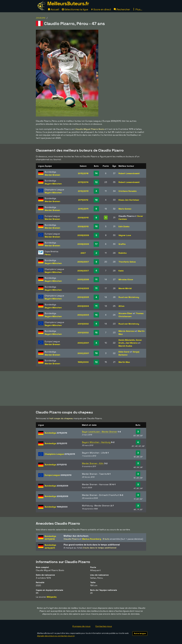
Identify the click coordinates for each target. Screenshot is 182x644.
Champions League (60, 454)
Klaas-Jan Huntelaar (129, 200)
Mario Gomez (125, 209)
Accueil (53, 9)
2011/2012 (83, 200)
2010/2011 (83, 209)
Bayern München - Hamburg (96, 442)
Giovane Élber (125, 313)
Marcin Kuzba (125, 346)
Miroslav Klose (126, 279)
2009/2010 (83, 218)
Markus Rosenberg (92, 539)
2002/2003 (83, 315)
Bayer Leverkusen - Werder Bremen (100, 432)
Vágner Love (125, 235)
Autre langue (140, 633)
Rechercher (122, 9)
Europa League (58, 475)
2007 (83, 253)
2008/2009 (83, 235)
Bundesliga (56, 433)
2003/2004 (83, 306)
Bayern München (53, 184)
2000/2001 (83, 343)
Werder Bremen (52, 175)
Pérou (48, 254)
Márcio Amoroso (127, 331)
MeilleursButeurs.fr (68, 4)
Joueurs (41, 18)
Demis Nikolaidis (127, 340)
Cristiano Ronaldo (128, 191)
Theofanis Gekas (127, 262)
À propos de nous (81, 626)
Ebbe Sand (124, 352)
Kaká (121, 271)
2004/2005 (83, 288)
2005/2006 (83, 279)
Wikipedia (52, 597)
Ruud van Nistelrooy (129, 297)
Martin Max (124, 362)
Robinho (123, 253)
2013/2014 (83, 182)
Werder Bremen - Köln (93, 463)
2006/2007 (83, 262)
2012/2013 (83, 191)
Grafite (122, 244)
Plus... (137, 9)
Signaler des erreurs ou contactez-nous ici (56, 636)
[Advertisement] (91, 388)
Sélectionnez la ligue (75, 9)
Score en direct (101, 9)
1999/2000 (83, 362)
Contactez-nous (104, 626)
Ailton (121, 306)
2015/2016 (83, 173)
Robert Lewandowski (129, 173)
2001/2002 (83, 324)
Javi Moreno (132, 343)
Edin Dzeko (124, 226)
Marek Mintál (125, 288)
